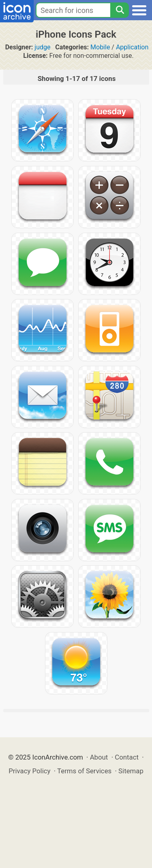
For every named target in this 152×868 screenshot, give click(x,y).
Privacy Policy (29, 771)
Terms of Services (84, 771)
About (99, 757)
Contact (127, 757)
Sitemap (131, 771)
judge (42, 47)
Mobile (100, 47)
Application (132, 47)
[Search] (120, 10)
